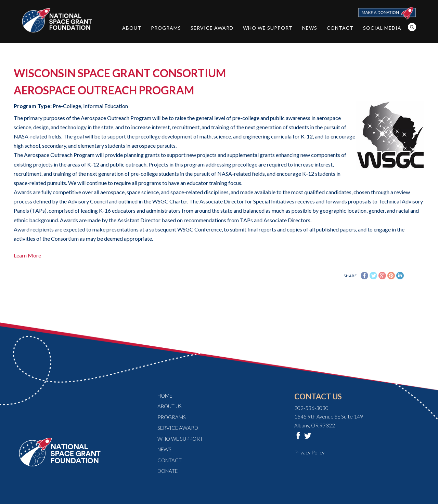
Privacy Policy (309, 452)
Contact (340, 28)
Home (165, 396)
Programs (166, 28)
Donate (168, 471)
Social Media (382, 28)
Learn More (27, 255)
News (310, 28)
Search (412, 27)
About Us (170, 406)
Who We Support (268, 28)
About (132, 28)
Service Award (212, 28)
